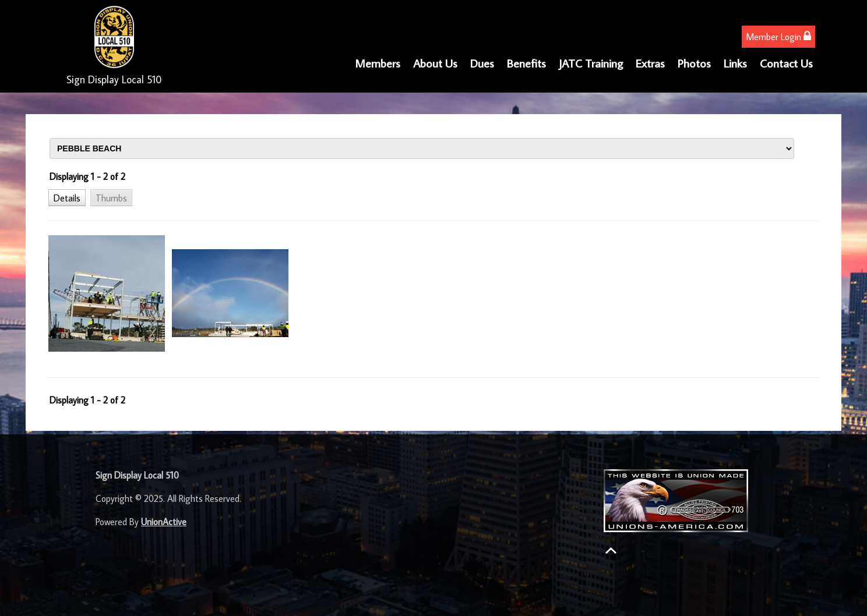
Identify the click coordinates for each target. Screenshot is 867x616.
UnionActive (164, 522)
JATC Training (591, 63)
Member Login (778, 36)
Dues (482, 63)
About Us (435, 63)
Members (378, 63)
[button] (67, 197)
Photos (694, 63)
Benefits (526, 63)
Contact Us (786, 63)
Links (735, 63)
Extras (650, 63)
